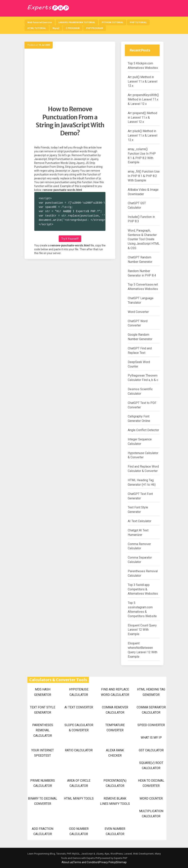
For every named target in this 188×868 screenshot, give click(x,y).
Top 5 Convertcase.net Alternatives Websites (143, 287)
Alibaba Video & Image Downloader (143, 192)
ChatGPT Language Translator (141, 300)
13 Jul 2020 (44, 45)
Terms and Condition (86, 862)
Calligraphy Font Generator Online (139, 419)
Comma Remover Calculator (139, 546)
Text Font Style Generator (138, 510)
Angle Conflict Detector (143, 430)
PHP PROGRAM (95, 28)
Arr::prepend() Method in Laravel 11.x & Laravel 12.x (142, 118)
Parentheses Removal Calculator (143, 573)
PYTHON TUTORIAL (113, 22)
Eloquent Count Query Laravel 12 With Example (142, 630)
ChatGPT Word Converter (138, 323)
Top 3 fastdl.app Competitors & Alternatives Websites (143, 589)
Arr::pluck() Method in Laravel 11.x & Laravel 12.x (143, 135)
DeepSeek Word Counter (139, 364)
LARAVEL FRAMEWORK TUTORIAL (77, 22)
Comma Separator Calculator (140, 560)
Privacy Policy (107, 862)
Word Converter (138, 312)
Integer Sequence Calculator (140, 442)
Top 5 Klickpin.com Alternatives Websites (143, 66)
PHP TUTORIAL (138, 22)
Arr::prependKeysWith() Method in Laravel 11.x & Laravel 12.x (143, 99)
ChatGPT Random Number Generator (140, 260)
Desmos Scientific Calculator (140, 391)
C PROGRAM (73, 28)
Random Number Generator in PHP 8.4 (142, 273)
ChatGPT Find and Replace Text (140, 351)
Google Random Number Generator (140, 337)
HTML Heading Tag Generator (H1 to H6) (142, 482)
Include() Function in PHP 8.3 (141, 219)
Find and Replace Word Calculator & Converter (143, 469)
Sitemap (121, 862)
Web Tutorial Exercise (40, 22)
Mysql (56, 28)
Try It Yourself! (70, 239)
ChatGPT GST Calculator (137, 205)
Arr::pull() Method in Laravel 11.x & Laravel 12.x (143, 81)
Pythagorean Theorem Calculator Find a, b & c (143, 378)
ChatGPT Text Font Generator (140, 496)
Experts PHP (120, 858)
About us (67, 862)
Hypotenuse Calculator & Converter (143, 455)
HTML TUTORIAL (37, 28)
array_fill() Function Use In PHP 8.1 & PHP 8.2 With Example (144, 176)
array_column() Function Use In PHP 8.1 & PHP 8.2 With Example (142, 156)
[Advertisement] (70, 78)
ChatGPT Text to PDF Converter (142, 405)
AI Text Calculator (140, 521)
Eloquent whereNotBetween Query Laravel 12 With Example (143, 650)
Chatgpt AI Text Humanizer (138, 533)
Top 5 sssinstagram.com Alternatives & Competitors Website (142, 609)
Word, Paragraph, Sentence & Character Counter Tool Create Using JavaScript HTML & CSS (144, 239)
